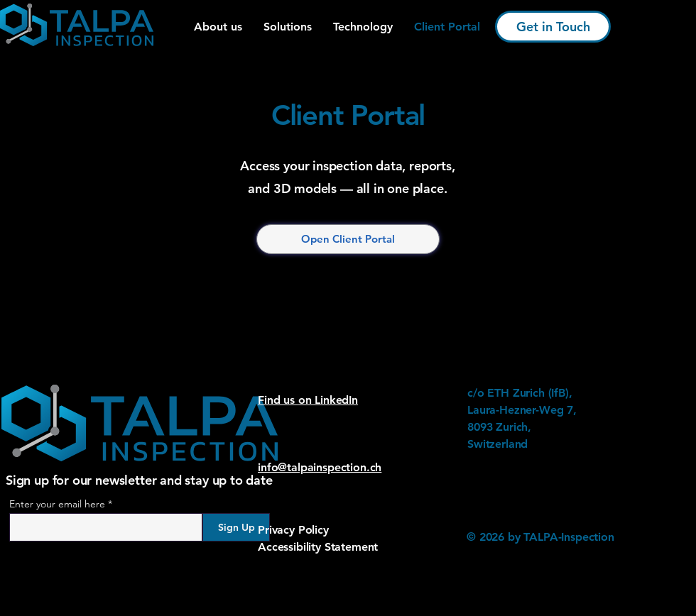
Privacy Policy (293, 530)
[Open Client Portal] (348, 239)
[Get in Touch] (553, 27)
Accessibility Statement (318, 547)
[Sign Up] (236, 527)
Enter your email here (57, 504)
